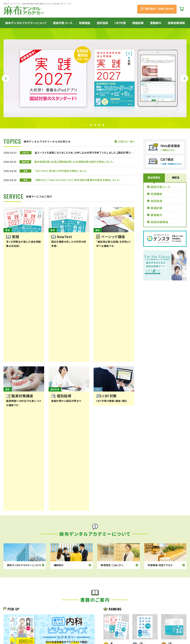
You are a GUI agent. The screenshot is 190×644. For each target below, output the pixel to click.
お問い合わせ (47, 630)
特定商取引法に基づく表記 (20, 630)
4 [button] (99, 125)
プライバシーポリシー (68, 625)
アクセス (47, 625)
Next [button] (184, 78)
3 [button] (95, 125)
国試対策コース (63, 23)
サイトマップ (67, 630)
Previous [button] (6, 78)
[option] (95, 78)
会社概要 (10, 625)
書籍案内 (156, 23)
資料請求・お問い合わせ (159, 9)
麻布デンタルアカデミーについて (26, 23)
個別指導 (102, 23)
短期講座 (85, 23)
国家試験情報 (176, 23)
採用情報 (28, 625)
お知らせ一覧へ (127, 141)
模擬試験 (138, 23)
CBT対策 (120, 23)
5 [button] (103, 125)
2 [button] (91, 125)
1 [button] (87, 125)
